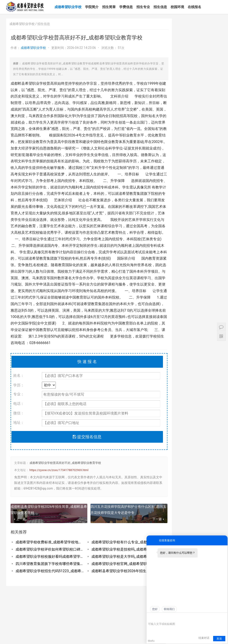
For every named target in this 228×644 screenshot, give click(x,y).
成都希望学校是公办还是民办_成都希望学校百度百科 (212, 521)
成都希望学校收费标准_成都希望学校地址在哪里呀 (47, 562)
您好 (155, 609)
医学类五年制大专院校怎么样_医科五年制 (206, 313)
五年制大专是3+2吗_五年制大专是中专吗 (206, 330)
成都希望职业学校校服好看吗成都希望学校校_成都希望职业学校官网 (47, 576)
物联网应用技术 (205, 464)
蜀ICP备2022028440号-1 (21, 637)
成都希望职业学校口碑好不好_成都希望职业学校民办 (179, 527)
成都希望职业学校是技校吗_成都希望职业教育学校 (118, 569)
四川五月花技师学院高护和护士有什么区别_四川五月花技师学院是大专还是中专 (120, 529)
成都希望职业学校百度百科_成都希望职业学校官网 (179, 514)
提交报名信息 (82, 456)
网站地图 (42, 637)
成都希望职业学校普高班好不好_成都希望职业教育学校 (65, 482)
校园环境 (181, 7)
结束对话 (204, 638)
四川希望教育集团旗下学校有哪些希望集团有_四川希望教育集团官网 (47, 583)
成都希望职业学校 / (23, 24)
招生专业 (147, 7)
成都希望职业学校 (72, 7)
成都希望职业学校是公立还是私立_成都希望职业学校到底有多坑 (179, 521)
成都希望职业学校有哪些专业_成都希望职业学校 (179, 534)
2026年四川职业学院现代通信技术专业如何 (205, 243)
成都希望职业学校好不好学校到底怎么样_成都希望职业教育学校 (195, 534)
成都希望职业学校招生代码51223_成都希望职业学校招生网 (47, 591)
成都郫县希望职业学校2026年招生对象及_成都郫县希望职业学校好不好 (118, 591)
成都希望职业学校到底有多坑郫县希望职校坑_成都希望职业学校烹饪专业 (195, 527)
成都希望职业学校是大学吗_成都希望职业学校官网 (118, 576)
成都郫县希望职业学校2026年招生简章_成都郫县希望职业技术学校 (46, 529)
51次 (121, 48)
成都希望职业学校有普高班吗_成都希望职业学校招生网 (212, 527)
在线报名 (198, 7)
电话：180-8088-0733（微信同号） (31, 630)
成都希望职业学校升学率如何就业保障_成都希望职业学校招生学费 (195, 521)
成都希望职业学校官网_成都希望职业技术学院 (118, 583)
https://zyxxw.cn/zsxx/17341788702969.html (59, 489)
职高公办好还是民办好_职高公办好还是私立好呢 (195, 514)
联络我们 (169, 609)
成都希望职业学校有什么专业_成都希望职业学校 (118, 562)
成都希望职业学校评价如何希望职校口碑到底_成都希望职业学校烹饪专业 (47, 569)
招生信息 (164, 7)
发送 (219, 639)
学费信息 (130, 7)
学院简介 (95, 7)
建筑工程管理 (203, 429)
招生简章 (113, 7)
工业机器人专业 (205, 482)
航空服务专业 (203, 394)
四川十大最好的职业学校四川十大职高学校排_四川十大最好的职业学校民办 (212, 514)
